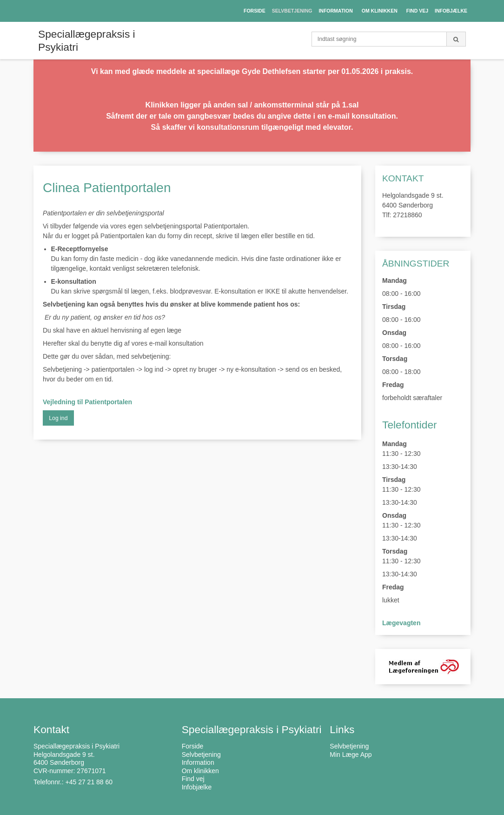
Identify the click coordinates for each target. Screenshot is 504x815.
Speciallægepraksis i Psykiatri (87, 40)
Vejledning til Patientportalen (87, 402)
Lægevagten (401, 623)
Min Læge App (351, 755)
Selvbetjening (349, 746)
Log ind (58, 418)
